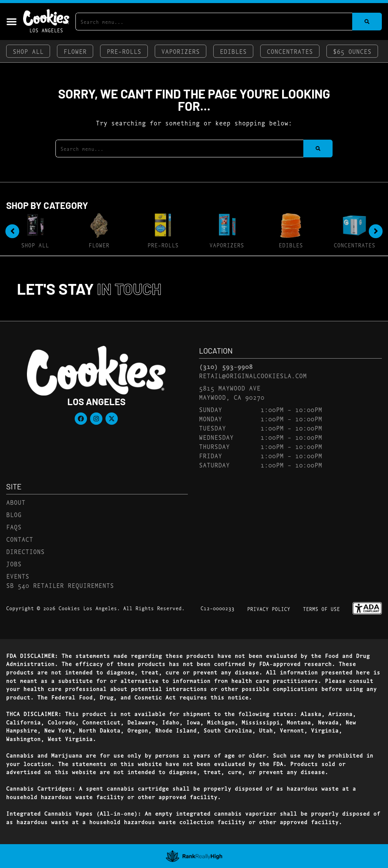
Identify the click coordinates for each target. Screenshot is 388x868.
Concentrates (290, 51)
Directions (25, 551)
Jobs (14, 563)
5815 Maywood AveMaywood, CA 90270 (232, 392)
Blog (14, 514)
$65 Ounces (352, 51)
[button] (12, 22)
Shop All (28, 51)
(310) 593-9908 (226, 366)
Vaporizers (181, 51)
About (16, 502)
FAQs (14, 527)
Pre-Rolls (124, 51)
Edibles (233, 51)
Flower (75, 51)
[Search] (367, 22)
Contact (20, 539)
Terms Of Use (321, 609)
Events (18, 576)
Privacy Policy (269, 609)
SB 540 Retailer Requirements (60, 585)
